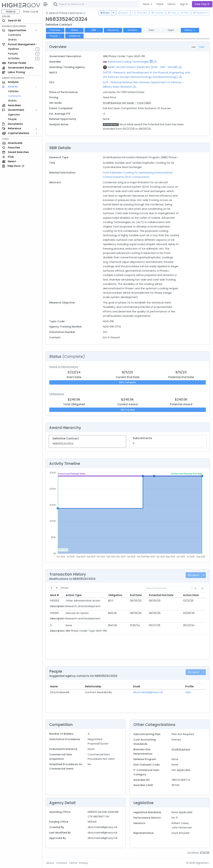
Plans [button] (160, 4)
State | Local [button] (31, 12)
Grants (12, 40)
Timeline (132, 30)
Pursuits (13, 54)
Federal (11, 12)
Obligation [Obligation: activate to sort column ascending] (115, 595)
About (50, 863)
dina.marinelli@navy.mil (148, 692)
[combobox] (104, 4)
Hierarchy (113, 30)
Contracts (15, 35)
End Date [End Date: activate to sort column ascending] (136, 595)
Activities (14, 58)
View (188, 692)
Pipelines (13, 49)
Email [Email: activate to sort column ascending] (137, 686)
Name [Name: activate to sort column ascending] (54, 686)
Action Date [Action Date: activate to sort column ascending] (191, 595)
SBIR (94, 30)
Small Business (181, 749)
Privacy (84, 863)
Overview (55, 30)
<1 (104, 114)
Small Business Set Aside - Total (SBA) (127, 103)
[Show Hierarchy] (155, 61)
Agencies (14, 115)
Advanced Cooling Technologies (128, 62)
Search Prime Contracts (64, 13)
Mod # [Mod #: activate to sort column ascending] (55, 595)
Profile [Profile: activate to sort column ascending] (189, 686)
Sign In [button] (184, 4)
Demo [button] (172, 4)
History (190, 30)
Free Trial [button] (202, 4)
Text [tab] (202, 47)
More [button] (147, 4)
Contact (62, 863)
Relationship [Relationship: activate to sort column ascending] (93, 686)
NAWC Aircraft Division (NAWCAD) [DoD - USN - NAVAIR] (143, 67)
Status (75, 30)
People (12, 119)
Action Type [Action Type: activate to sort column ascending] (74, 595)
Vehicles (13, 91)
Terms (73, 863)
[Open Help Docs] (84, 13)
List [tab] (194, 47)
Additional (75, 36)
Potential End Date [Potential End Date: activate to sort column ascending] (161, 595)
